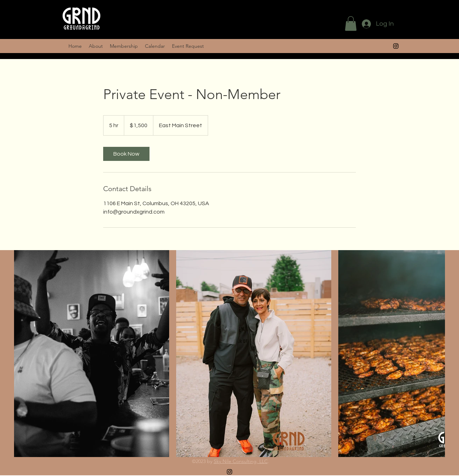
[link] (126, 154)
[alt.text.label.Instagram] (396, 46)
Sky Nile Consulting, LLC (241, 461)
